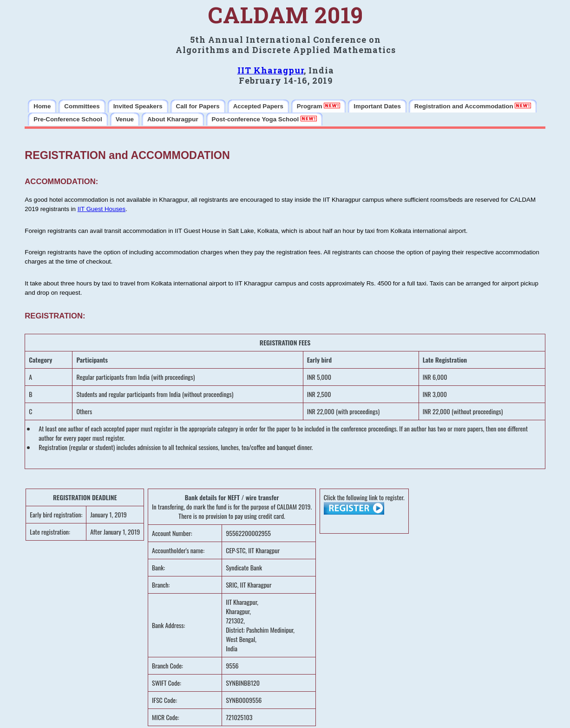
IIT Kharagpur (271, 70)
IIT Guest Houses (102, 209)
